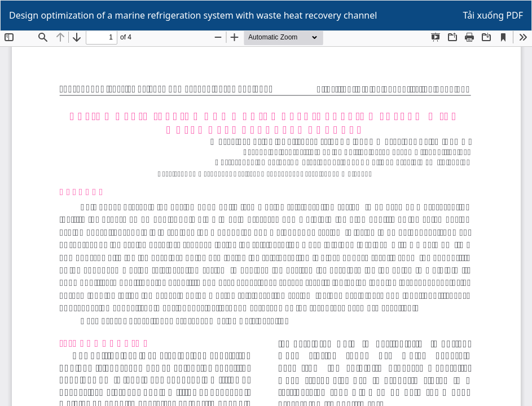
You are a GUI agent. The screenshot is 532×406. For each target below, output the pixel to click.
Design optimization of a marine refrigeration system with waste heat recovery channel (193, 15)
